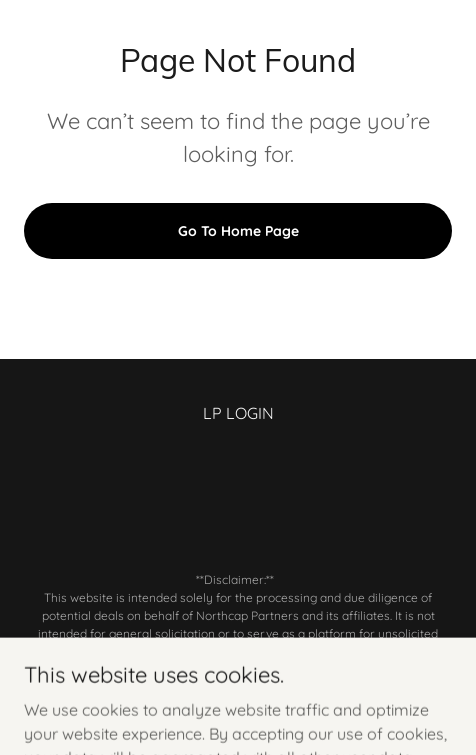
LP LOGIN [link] (238, 413)
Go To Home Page (238, 231)
